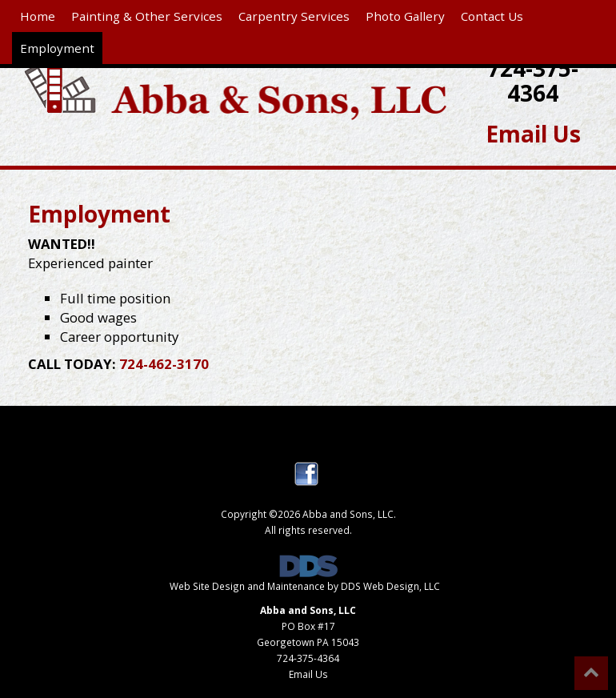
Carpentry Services (294, 16)
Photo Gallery (405, 16)
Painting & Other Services (147, 16)
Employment (57, 48)
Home (38, 16)
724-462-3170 (164, 364)
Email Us (533, 134)
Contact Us (492, 16)
